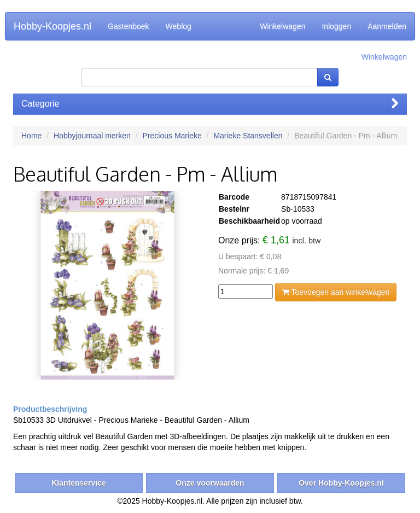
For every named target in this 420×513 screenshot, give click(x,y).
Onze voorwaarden (210, 483)
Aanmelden (387, 26)
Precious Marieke (172, 136)
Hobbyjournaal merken (92, 136)
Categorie (210, 104)
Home (31, 136)
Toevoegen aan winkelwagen (336, 292)
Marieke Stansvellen (248, 136)
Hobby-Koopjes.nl (52, 26)
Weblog (179, 26)
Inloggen (336, 26)
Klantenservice (79, 483)
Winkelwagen (282, 26)
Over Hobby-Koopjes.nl (341, 483)
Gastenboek (129, 26)
